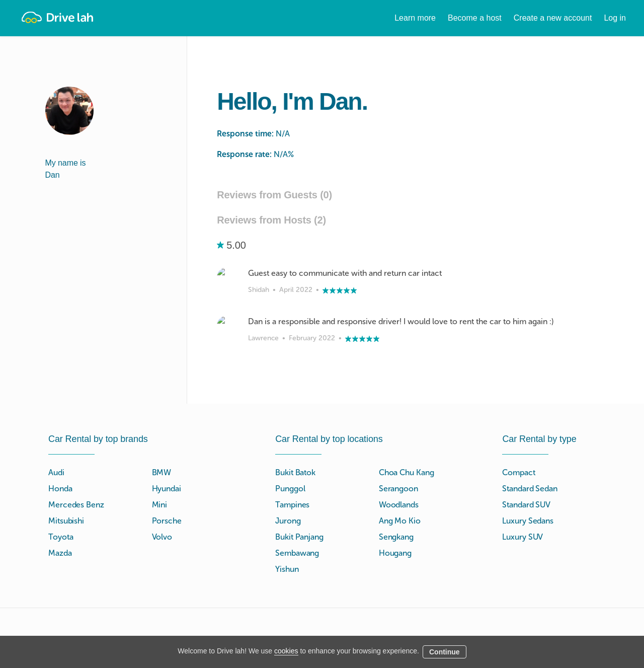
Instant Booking (302, 623)
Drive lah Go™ (301, 611)
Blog (369, 635)
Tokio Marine (471, 575)
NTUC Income (473, 587)
